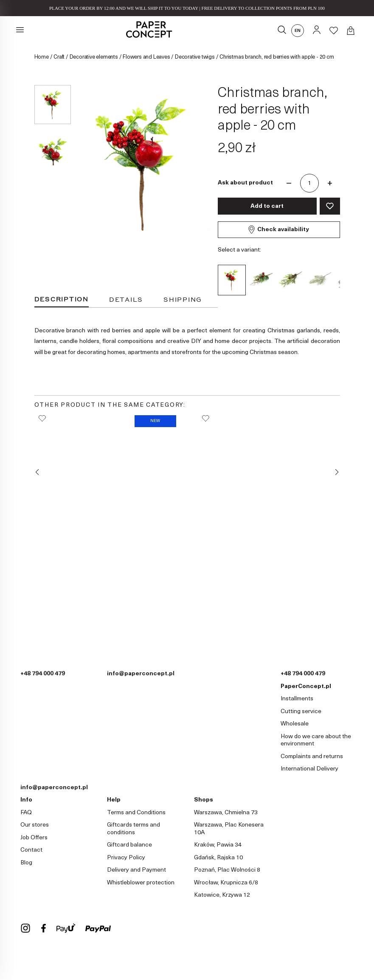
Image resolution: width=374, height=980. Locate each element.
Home (42, 57)
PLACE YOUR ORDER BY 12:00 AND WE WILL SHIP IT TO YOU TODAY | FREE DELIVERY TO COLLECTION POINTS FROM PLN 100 (187, 8)
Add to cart (267, 206)
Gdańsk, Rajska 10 (218, 858)
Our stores (35, 825)
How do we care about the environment (316, 741)
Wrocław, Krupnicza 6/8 (226, 883)
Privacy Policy (126, 858)
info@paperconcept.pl (141, 674)
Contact (31, 850)
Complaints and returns (312, 757)
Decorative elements (94, 57)
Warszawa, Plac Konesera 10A (229, 829)
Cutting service (301, 712)
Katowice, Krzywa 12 (222, 895)
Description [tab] (62, 299)
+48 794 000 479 (43, 674)
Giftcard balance (129, 845)
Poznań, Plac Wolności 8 (227, 870)
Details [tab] (126, 299)
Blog (26, 863)
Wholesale (295, 724)
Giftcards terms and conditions (134, 829)
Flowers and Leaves (146, 57)
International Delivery (309, 769)
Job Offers (34, 838)
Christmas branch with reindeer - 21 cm (105, 576)
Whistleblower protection (141, 883)
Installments (297, 699)
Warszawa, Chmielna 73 (226, 813)
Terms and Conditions (136, 813)
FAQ (26, 813)
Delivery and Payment (136, 870)
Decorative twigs (195, 57)
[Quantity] (309, 183)
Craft (59, 57)
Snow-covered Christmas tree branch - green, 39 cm (269, 576)
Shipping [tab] (183, 299)
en (298, 31)
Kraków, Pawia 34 (218, 845)
